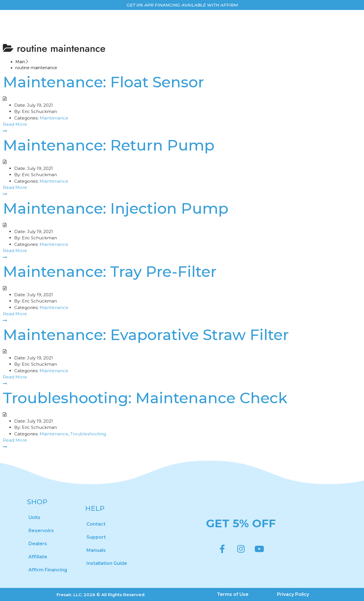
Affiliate (38, 557)
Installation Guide (107, 563)
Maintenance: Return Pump (109, 145)
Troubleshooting (88, 434)
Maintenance (54, 118)
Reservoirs (41, 531)
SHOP (37, 502)
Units (34, 517)
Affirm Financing (48, 570)
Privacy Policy (293, 594)
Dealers (38, 544)
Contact (96, 524)
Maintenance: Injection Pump (116, 208)
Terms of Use (233, 594)
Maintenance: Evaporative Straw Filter (146, 335)
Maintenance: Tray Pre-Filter (110, 271)
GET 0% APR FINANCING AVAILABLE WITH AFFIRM (182, 5)
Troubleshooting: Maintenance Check (145, 398)
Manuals (96, 550)
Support (96, 537)
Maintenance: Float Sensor (104, 82)
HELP (95, 508)
